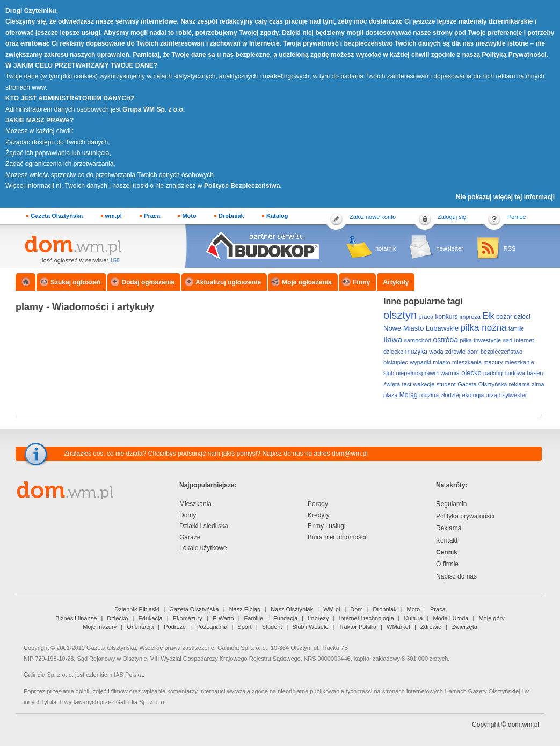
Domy (188, 515)
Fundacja (285, 618)
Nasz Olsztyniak (292, 609)
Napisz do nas (456, 576)
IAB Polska (128, 675)
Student (272, 627)
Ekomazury (188, 618)
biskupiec (396, 362)
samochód (417, 340)
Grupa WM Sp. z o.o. (154, 109)
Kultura (414, 618)
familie (516, 329)
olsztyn (400, 315)
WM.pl (332, 609)
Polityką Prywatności (514, 55)
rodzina (429, 395)
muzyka (416, 352)
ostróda (445, 340)
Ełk (488, 316)
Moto (189, 216)
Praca (152, 216)
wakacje (424, 384)
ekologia (473, 395)
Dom (356, 609)
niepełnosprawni (418, 373)
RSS (510, 248)
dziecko (393, 352)
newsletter (450, 248)
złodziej (450, 395)
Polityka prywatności (465, 516)
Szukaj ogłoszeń (75, 282)
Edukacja (150, 618)
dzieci (522, 317)
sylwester (515, 395)
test (407, 384)
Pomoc (517, 217)
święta (392, 384)
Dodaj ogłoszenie (148, 282)
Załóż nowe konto (373, 217)
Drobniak (231, 216)
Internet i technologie (366, 618)
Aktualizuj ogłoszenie (228, 282)
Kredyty (319, 515)
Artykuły (396, 282)
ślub (389, 373)
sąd (508, 340)
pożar (504, 317)
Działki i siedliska (204, 526)
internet (524, 340)
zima (538, 384)
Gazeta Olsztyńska (57, 216)
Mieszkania (195, 504)
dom (473, 352)
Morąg (409, 395)
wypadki (420, 362)
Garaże (190, 537)
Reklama (449, 528)
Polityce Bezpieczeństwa (242, 186)
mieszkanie (519, 362)
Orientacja (140, 627)
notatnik (386, 248)
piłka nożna (484, 328)
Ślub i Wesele (311, 627)
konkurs (446, 317)
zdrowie (455, 352)
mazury (493, 362)
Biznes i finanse (76, 618)
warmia (450, 373)
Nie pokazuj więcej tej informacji (505, 197)
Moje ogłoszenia (307, 282)
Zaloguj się (452, 217)
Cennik (447, 552)
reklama (519, 384)
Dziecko (117, 618)
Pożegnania (212, 627)
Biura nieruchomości (337, 537)
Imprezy (318, 618)
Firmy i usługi (327, 526)
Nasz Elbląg (245, 609)
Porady (318, 504)
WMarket (398, 627)
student (446, 384)
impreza (470, 317)
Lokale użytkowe (203, 548)
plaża (390, 395)
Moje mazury (100, 627)
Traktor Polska (358, 627)
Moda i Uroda (450, 618)
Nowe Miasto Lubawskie (421, 328)
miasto (441, 362)
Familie (254, 618)
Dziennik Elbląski (137, 609)
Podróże (175, 627)
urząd (493, 395)
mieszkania (467, 362)
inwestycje (488, 340)
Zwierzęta (464, 627)
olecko (471, 373)
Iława (393, 339)
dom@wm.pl (350, 454)
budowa (515, 373)
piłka (466, 340)
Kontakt (447, 540)
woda (436, 352)
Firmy (362, 282)
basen (535, 373)
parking (493, 373)
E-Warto (223, 618)
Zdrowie (431, 627)
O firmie (447, 564)
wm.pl (114, 216)
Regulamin (451, 504)
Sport (244, 627)
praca (426, 317)
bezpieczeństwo (501, 352)
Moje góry (491, 618)
